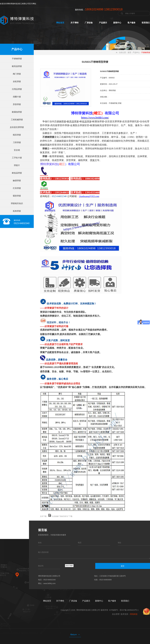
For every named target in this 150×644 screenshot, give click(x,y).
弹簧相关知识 (17, 203)
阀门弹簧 (17, 74)
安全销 (17, 150)
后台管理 (116, 614)
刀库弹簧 (17, 142)
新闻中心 (117, 23)
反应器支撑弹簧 (17, 127)
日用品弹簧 (17, 89)
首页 (129, 52)
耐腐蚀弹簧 (17, 112)
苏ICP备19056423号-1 (129, 610)
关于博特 (74, 23)
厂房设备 (89, 23)
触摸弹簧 (17, 181)
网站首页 (60, 23)
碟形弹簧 (17, 196)
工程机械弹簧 (17, 120)
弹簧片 (17, 165)
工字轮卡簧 (17, 158)
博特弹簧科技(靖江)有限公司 (88, 610)
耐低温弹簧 (17, 173)
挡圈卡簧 (17, 97)
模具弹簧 (17, 135)
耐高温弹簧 (17, 66)
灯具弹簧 (17, 188)
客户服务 (131, 23)
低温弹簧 (87, 121)
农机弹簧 (17, 81)
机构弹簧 (17, 211)
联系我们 (146, 23)
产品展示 (103, 23)
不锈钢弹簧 (17, 59)
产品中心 (136, 52)
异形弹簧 (17, 104)
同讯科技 (134, 614)
